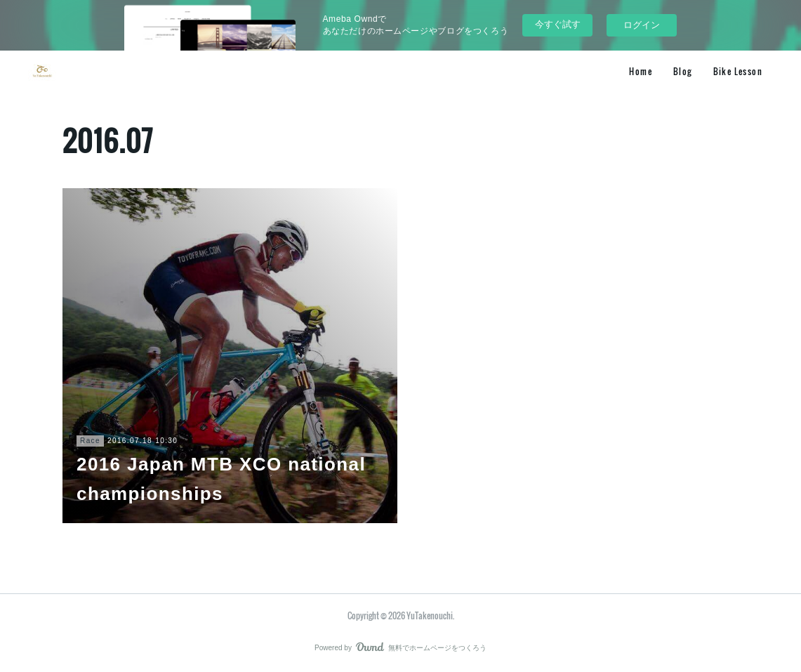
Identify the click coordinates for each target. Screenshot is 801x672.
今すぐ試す (558, 24)
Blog (683, 71)
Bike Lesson (738, 71)
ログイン (642, 25)
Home (641, 71)
